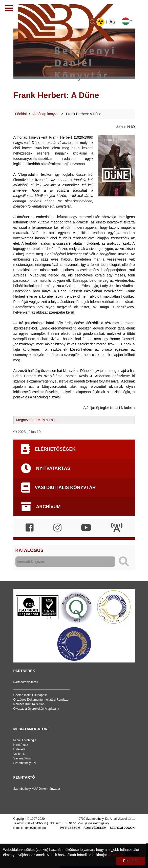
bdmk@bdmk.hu (35, 828)
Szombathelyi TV (25, 763)
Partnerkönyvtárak (26, 682)
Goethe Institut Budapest (30, 695)
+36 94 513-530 (35, 823)
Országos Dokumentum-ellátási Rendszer (41, 700)
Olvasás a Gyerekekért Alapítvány (36, 709)
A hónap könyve (47, 114)
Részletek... (117, 855)
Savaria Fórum (23, 758)
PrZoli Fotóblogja (25, 740)
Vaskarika (20, 754)
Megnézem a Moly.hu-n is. (37, 420)
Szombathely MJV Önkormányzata (37, 789)
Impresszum (70, 828)
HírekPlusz (21, 745)
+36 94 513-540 (74, 823)
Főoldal (21, 114)
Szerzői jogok (122, 828)
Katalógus (29, 550)
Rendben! (131, 861)
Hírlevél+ (19, 749)
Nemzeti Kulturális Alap (29, 704)
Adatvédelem (95, 828)
